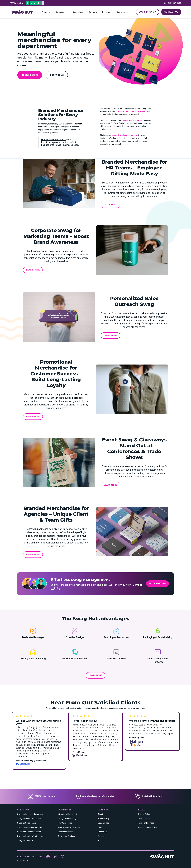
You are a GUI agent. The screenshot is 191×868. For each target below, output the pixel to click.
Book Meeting (30, 75)
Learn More (110, 205)
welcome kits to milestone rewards (131, 111)
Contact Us (57, 75)
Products (46, 12)
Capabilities (78, 12)
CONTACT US (171, 12)
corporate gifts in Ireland (132, 120)
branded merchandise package (125, 135)
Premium (107, 12)
